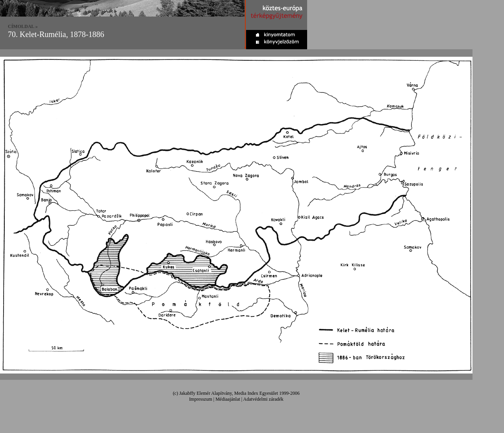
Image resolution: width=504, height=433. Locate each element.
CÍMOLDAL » (23, 26)
